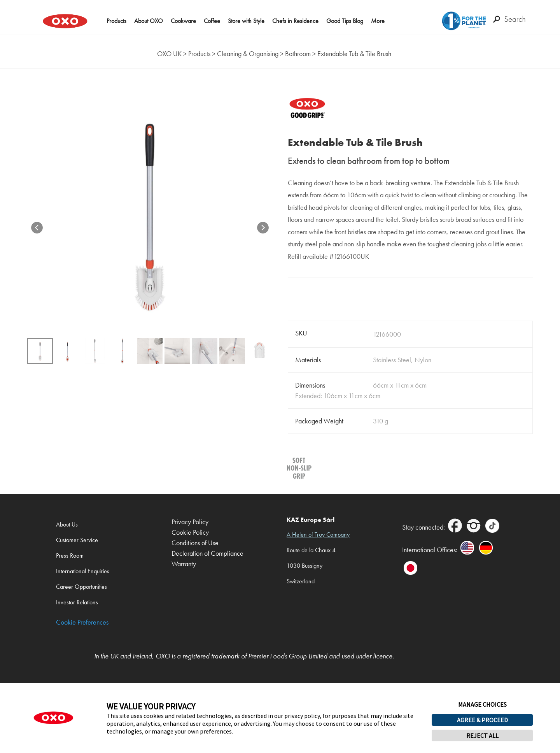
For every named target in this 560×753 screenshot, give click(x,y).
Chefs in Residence (295, 21)
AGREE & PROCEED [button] (482, 720)
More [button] (378, 21)
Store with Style (246, 21)
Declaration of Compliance (207, 554)
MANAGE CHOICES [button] (482, 704)
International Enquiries (83, 571)
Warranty (184, 564)
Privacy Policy (190, 522)
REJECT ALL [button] (482, 735)
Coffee (212, 21)
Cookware (183, 21)
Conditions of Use (195, 543)
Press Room (70, 556)
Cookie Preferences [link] (82, 622)
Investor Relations (77, 602)
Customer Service (77, 540)
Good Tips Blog (345, 21)
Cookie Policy (190, 533)
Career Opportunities (81, 587)
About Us (67, 524)
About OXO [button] (149, 21)
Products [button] (116, 21)
